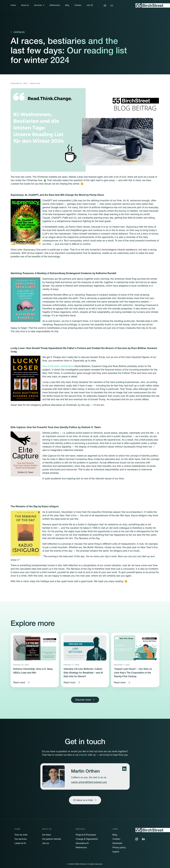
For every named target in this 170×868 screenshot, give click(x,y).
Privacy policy (119, 848)
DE (105, 6)
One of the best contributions (58, 366)
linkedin (83, 760)
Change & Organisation (87, 839)
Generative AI (82, 844)
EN (112, 6)
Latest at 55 (20, 844)
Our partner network (52, 839)
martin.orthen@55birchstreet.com (89, 787)
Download (117, 844)
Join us (45, 844)
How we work (21, 835)
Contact (78, 5)
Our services (21, 839)
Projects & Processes (86, 835)
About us (25, 5)
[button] (39, 5)
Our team (47, 835)
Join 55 (90, 5)
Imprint (116, 852)
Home (13, 5)
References (55, 5)
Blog (67, 5)
